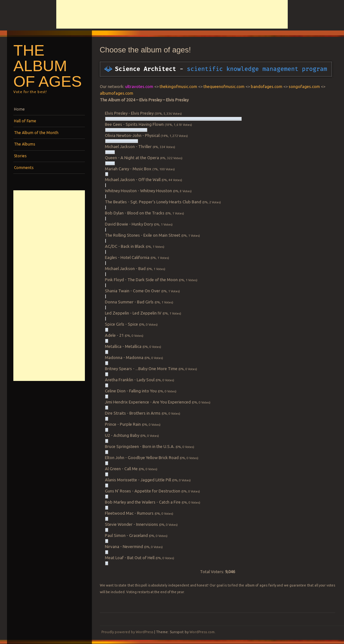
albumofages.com (117, 93)
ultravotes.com (139, 86)
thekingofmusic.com (178, 86)
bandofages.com (267, 86)
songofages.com (304, 86)
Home (19, 109)
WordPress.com (202, 632)
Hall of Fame (25, 121)
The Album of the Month (36, 133)
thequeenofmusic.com (224, 86)
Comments (24, 168)
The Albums (24, 144)
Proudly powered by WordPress (127, 632)
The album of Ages (48, 66)
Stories (20, 156)
